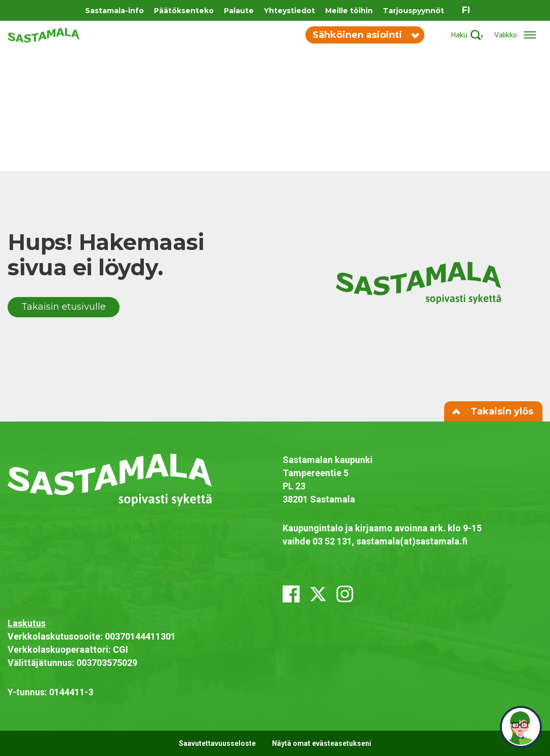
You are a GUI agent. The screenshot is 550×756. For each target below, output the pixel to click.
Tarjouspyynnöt (414, 11)
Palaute (239, 11)
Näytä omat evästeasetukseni (322, 743)
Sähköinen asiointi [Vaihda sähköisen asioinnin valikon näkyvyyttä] (365, 35)
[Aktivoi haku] (467, 35)
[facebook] (291, 594)
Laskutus (27, 623)
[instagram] (345, 594)
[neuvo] (521, 727)
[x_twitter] (318, 594)
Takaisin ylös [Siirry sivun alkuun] (493, 411)
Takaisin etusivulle (64, 307)
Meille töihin (349, 11)
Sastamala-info (114, 11)
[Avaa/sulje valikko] (518, 35)
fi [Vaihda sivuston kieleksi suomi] (466, 10)
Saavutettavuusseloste (217, 743)
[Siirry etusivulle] (44, 34)
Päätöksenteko (184, 11)
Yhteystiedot (289, 11)
